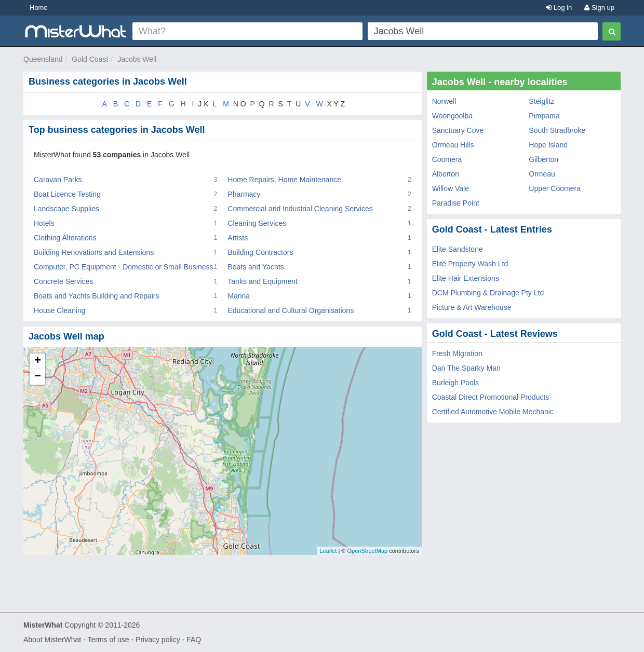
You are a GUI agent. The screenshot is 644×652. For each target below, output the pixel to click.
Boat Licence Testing (67, 194)
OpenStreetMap (367, 551)
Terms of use (108, 640)
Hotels (44, 223)
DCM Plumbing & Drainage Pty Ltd (488, 293)
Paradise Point (456, 203)
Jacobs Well (137, 59)
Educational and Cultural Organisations (291, 310)
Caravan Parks (58, 180)
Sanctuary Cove (458, 130)
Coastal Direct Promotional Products (491, 397)
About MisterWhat (52, 640)
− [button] (38, 377)
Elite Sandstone (458, 249)
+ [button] (38, 361)
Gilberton (544, 159)
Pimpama (544, 116)
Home (39, 8)
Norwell (444, 101)
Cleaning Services (257, 223)
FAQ (194, 640)
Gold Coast (90, 59)
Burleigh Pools (455, 383)
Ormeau (542, 174)
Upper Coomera (555, 188)
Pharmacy (244, 194)
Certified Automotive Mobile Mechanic (493, 412)
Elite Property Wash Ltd (470, 264)
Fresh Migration (457, 354)
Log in (559, 8)
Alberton (446, 174)
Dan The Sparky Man (466, 368)
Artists (238, 238)
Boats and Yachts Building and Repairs (97, 296)
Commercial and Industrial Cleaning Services (300, 209)
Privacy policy (158, 640)
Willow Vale (451, 188)
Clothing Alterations (65, 238)
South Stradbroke (557, 130)
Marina (239, 296)
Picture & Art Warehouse (472, 307)
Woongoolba (452, 116)
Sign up (599, 8)
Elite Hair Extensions (466, 278)
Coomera (447, 159)
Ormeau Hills (453, 145)
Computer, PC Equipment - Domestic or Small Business (123, 267)
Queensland (43, 59)
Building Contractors (260, 252)
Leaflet (328, 551)
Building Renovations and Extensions (94, 252)
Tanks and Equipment (263, 281)
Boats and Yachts (256, 267)
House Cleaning (60, 310)
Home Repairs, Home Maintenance (284, 180)
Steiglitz (541, 101)
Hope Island (548, 145)
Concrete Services (63, 281)
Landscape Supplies (66, 209)
